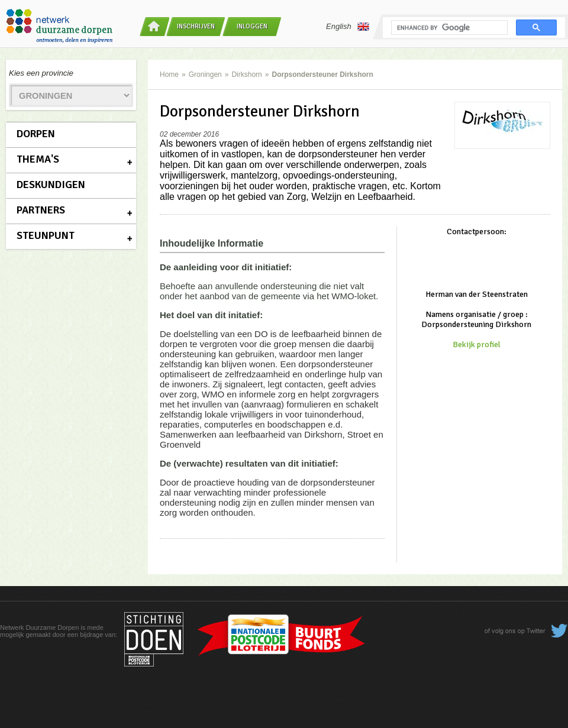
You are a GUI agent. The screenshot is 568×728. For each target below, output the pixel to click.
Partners (41, 210)
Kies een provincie (41, 73)
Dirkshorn (246, 75)
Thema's (38, 159)
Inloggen (252, 26)
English (348, 27)
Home (169, 75)
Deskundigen (51, 185)
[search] (448, 28)
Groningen (205, 75)
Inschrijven (196, 26)
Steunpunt (46, 235)
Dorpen (36, 134)
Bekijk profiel (477, 344)
